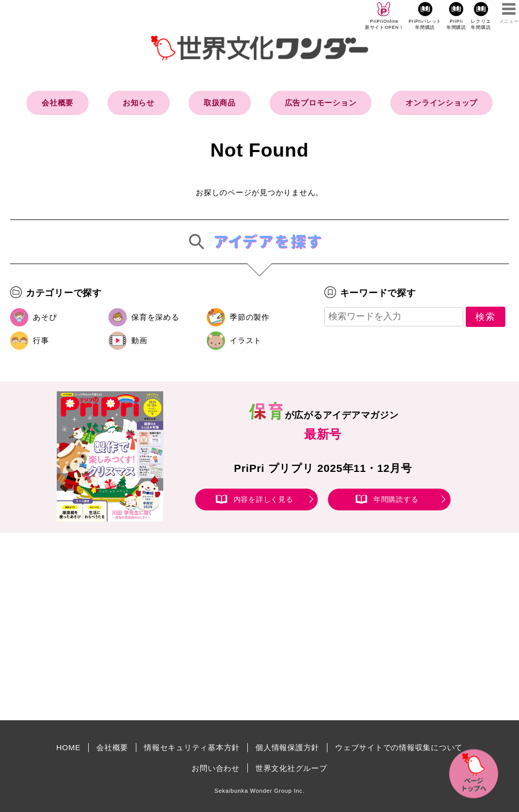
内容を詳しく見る (264, 499)
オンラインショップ (441, 103)
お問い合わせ (216, 768)
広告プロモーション (321, 103)
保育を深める (155, 317)
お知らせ (139, 103)
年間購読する (396, 499)
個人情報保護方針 (287, 747)
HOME (68, 747)
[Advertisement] (173, 626)
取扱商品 (220, 103)
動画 (139, 340)
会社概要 (58, 103)
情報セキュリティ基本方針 (192, 747)
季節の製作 (250, 317)
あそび (45, 317)
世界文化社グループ (291, 768)
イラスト (246, 340)
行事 (41, 340)
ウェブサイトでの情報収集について (399, 747)
